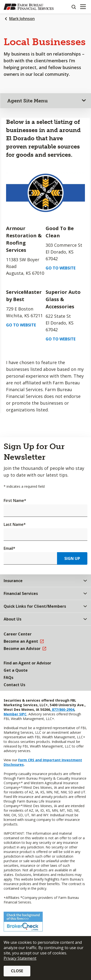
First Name (15, 501)
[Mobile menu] (83, 7)
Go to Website (61, 268)
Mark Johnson (22, 19)
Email (9, 548)
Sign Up (72, 558)
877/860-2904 (63, 709)
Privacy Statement (20, 958)
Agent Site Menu (28, 101)
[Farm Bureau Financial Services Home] (29, 7)
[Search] (74, 7)
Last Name (15, 524)
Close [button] (17, 971)
